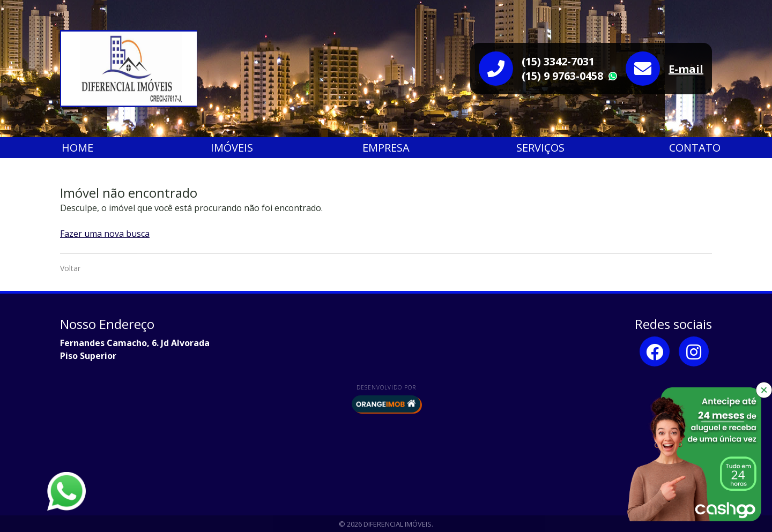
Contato (695, 148)
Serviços (540, 148)
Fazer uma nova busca (105, 234)
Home (77, 148)
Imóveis (232, 148)
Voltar (70, 268)
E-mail (686, 69)
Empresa (386, 148)
